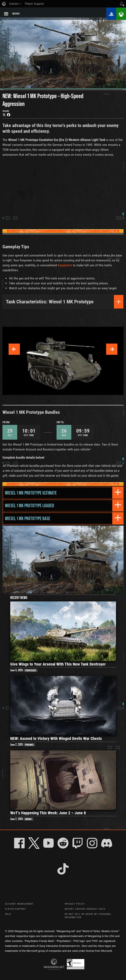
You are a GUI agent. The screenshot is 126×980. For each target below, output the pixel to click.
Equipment (65, 265)
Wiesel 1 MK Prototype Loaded (30, 505)
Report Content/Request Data (85, 909)
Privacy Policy (75, 904)
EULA (8, 914)
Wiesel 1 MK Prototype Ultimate (31, 493)
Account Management (19, 904)
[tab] (63, 493)
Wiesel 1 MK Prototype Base (28, 518)
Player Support (16, 909)
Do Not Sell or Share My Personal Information (88, 916)
